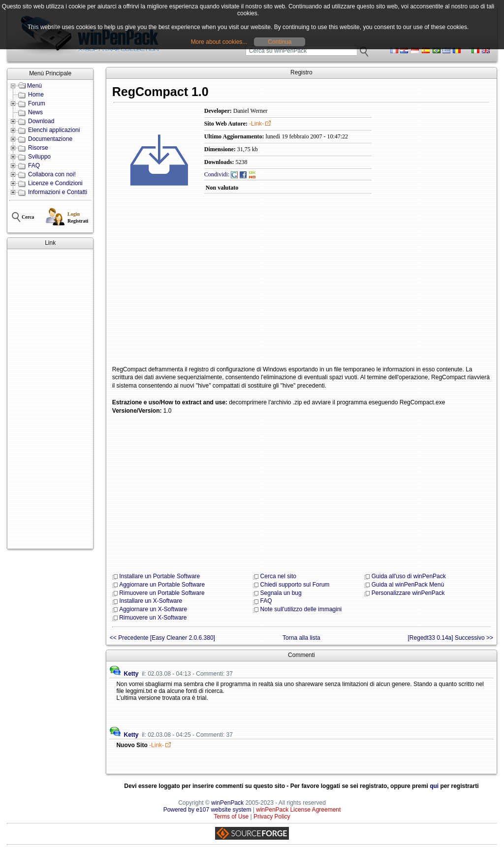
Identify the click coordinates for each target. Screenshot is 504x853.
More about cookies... (219, 42)
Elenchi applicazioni (54, 130)
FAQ (34, 165)
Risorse (38, 148)
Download (41, 121)
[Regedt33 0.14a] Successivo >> (451, 638)
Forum (37, 103)
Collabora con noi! (52, 174)
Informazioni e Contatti (58, 192)
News (35, 112)
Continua (280, 42)
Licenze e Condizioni (55, 183)
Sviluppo (39, 157)
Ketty (131, 674)
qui (434, 786)
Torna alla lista (301, 638)
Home (36, 95)
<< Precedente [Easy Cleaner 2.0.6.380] (162, 638)
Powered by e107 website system (207, 810)
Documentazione (50, 139)
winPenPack (227, 803)
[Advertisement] (50, 399)
